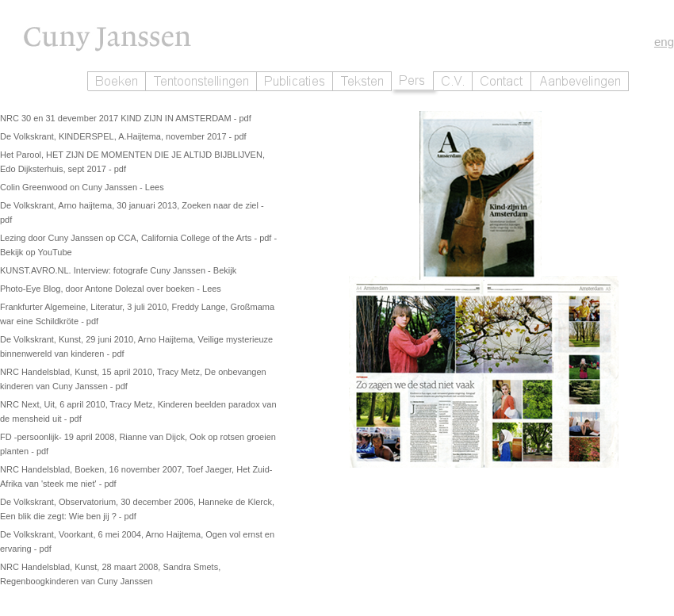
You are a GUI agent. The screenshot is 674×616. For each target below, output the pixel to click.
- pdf (243, 118)
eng (664, 42)
